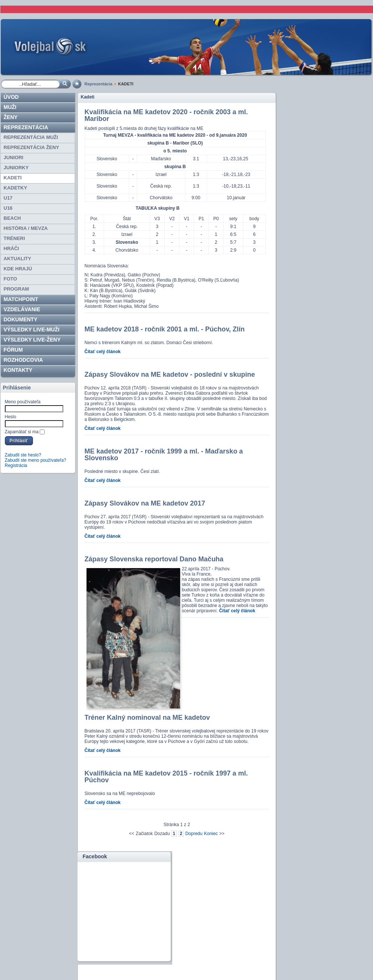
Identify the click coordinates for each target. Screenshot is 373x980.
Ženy (11, 117)
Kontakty (18, 370)
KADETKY (16, 188)
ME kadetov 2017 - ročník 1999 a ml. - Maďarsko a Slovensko (164, 455)
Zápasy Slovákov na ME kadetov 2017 (145, 503)
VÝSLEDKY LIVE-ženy (32, 340)
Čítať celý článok (103, 352)
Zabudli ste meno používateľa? (36, 460)
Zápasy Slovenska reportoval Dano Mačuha (154, 559)
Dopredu (194, 834)
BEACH (12, 218)
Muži (10, 107)
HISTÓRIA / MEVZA (26, 228)
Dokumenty (21, 319)
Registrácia (16, 465)
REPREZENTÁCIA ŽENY (31, 147)
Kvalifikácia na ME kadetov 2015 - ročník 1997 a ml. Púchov (166, 777)
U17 (8, 198)
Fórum (13, 350)
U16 (8, 208)
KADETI (13, 178)
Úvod (11, 97)
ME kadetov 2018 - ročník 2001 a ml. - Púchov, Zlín (165, 329)
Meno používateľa (23, 402)
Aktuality (18, 259)
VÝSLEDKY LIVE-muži (32, 330)
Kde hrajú (18, 269)
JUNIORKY (16, 168)
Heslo (11, 417)
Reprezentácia (99, 84)
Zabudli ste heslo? (23, 455)
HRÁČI (11, 248)
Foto (10, 279)
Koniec (211, 834)
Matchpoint (21, 299)
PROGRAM (16, 289)
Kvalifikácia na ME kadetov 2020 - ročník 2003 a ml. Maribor (166, 115)
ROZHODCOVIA (23, 360)
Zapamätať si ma (22, 432)
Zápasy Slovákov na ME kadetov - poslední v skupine (170, 374)
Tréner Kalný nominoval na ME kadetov (147, 717)
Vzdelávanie (22, 309)
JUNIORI (14, 157)
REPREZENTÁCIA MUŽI (31, 137)
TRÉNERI (14, 238)
